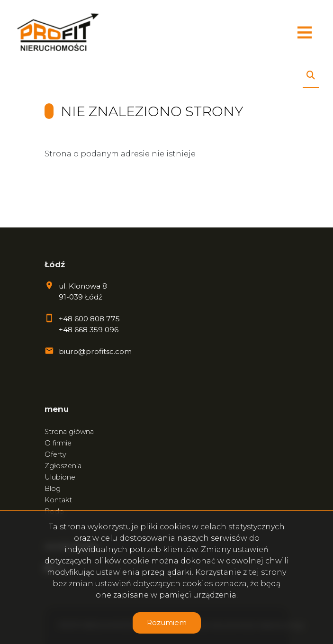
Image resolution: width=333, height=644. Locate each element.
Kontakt (58, 500)
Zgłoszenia (63, 466)
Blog (53, 489)
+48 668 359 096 (89, 330)
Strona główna (69, 432)
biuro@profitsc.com (95, 351)
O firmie (58, 443)
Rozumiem (167, 622)
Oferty (55, 454)
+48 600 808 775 (89, 319)
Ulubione (60, 477)
